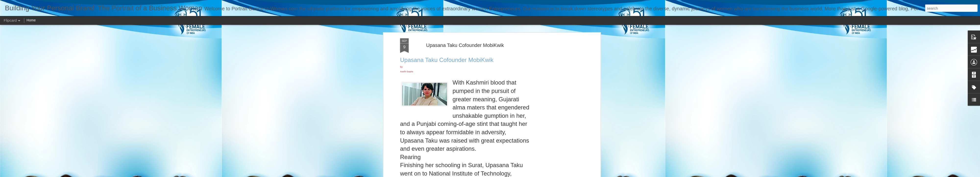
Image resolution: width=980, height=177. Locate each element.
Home (31, 20)
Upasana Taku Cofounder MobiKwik (465, 45)
